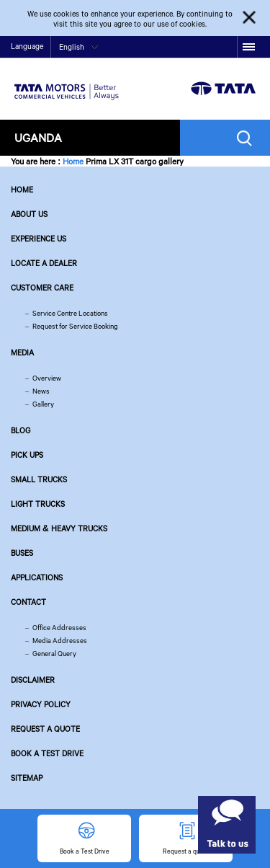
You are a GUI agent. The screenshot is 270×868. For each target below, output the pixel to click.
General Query (54, 654)
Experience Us (39, 239)
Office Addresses (59, 628)
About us (29, 214)
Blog (21, 430)
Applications (37, 577)
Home (73, 161)
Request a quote (45, 729)
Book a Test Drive (47, 753)
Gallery (43, 404)
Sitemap (27, 778)
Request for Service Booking (75, 326)
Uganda (38, 137)
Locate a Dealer (44, 263)
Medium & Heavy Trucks (59, 528)
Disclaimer (33, 680)
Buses (22, 553)
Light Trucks (38, 504)
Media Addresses (60, 641)
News (41, 391)
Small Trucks (39, 479)
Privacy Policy (41, 704)
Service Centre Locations (70, 313)
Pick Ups (27, 455)
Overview (47, 378)
